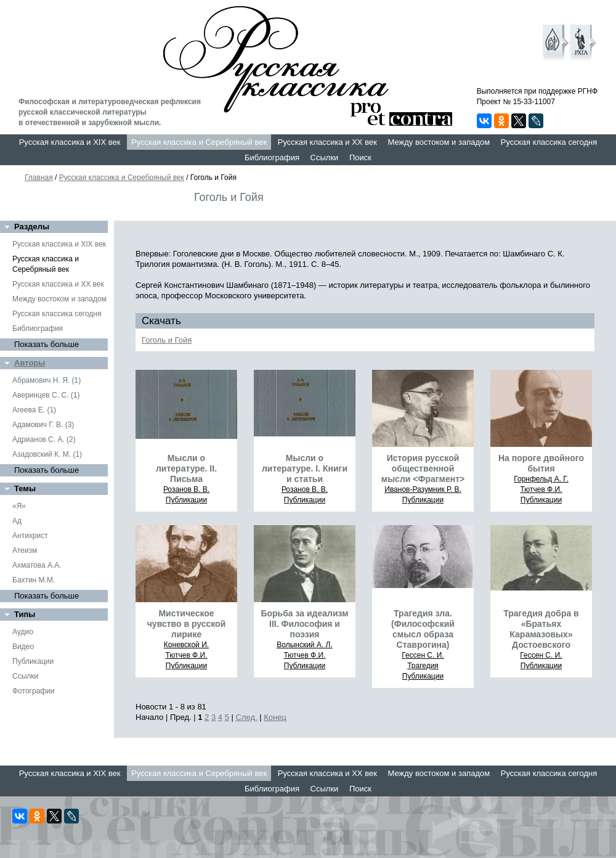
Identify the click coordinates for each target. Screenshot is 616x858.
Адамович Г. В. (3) (43, 425)
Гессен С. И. (423, 655)
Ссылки (325, 157)
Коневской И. (186, 645)
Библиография (272, 157)
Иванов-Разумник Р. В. (423, 489)
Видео (23, 647)
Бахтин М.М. (34, 580)
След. (247, 717)
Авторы (30, 363)
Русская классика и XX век (327, 142)
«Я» (19, 506)
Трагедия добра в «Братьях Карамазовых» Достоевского (541, 629)
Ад (17, 521)
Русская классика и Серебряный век (199, 142)
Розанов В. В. (186, 489)
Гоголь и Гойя (167, 340)
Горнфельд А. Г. (541, 479)
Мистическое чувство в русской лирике (187, 624)
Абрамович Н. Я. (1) (47, 380)
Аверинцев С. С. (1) (46, 395)
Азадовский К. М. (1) (47, 454)
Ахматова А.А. (37, 565)
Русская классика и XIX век (70, 142)
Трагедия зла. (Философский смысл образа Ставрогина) (423, 629)
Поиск (360, 157)
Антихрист (30, 536)
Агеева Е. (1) (34, 410)
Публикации (33, 661)
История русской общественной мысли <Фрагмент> (423, 468)
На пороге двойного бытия (541, 463)
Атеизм (25, 550)
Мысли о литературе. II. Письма (186, 468)
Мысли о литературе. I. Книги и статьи (305, 468)
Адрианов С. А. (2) (44, 439)
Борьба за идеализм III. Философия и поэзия (304, 624)
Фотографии (34, 691)
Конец (275, 717)
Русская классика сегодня (549, 142)
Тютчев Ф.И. (541, 489)
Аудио (23, 632)
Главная (39, 178)
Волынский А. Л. (305, 645)
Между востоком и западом (439, 142)
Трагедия (423, 666)
